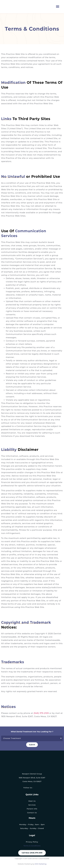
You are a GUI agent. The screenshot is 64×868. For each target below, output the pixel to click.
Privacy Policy (32, 842)
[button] (58, 7)
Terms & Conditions (32, 846)
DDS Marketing (40, 864)
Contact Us (32, 813)
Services (32, 805)
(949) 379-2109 (41, 713)
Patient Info (32, 809)
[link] (35, 788)
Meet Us (32, 801)
